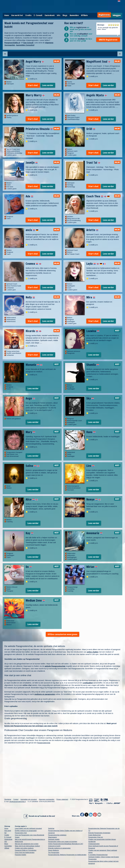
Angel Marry (35, 62)
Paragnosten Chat (21, 833)
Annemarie (94, 533)
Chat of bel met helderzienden (25, 853)
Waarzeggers (53, 837)
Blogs (65, 15)
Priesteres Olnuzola (39, 129)
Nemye (94, 499)
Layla (96, 264)
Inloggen (117, 15)
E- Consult (38, 15)
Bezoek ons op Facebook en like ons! (39, 816)
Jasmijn (32, 163)
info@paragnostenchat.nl (18, 802)
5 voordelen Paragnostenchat (98, 855)
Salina (33, 466)
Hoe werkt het (17, 15)
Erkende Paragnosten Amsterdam (99, 833)
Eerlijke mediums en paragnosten (26, 831)
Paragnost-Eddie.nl (12, 43)
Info (59, 15)
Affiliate (84, 15)
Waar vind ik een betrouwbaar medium (27, 846)
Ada (29, 196)
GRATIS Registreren (108, 40)
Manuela (34, 365)
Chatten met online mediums (24, 848)
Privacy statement (62, 799)
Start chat (33, 85)
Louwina (93, 331)
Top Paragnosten (54, 853)
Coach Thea (98, 196)
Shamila (93, 365)
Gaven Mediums (54, 850)
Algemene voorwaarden (47, 799)
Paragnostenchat (44, 743)
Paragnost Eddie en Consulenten (26, 850)
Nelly (30, 297)
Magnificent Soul (98, 62)
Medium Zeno (35, 600)
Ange (30, 398)
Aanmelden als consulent (29, 799)
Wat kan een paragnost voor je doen (27, 844)
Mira (91, 297)
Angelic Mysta (97, 95)
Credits (28, 15)
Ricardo (34, 331)
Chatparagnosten (94, 844)
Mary (30, 432)
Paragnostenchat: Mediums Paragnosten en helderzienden (67, 855)
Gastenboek (50, 15)
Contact (16, 799)
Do (29, 567)
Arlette (92, 230)
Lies (90, 466)
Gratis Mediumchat (95, 835)
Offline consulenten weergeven (62, 634)
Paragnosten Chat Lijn (96, 837)
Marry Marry (35, 95)
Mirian (92, 567)
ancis (32, 230)
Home (7, 15)
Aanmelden (74, 15)
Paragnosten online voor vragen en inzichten (63, 842)
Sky (90, 398)
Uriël (91, 129)
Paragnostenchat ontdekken (57, 835)
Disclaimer (8, 799)
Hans (91, 432)
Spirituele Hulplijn (54, 839)
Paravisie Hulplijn (21, 855)
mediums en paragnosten (45, 694)
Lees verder (48, 85)
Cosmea (34, 264)
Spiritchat (51, 828)
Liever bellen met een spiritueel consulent (28, 828)
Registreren (104, 15)
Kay (29, 533)
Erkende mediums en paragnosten (59, 848)
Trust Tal (93, 163)
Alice (32, 499)
